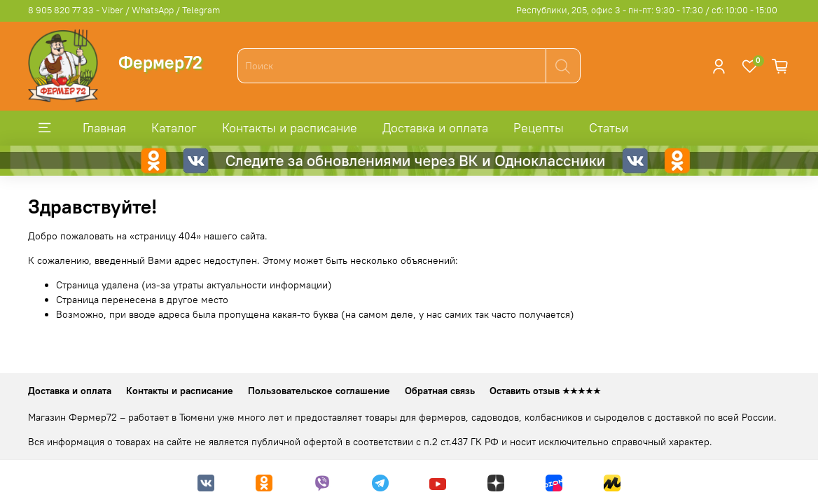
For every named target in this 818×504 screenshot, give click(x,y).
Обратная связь (440, 391)
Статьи (609, 128)
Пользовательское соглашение (319, 391)
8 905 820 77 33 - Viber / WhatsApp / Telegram (124, 10)
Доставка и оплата (435, 128)
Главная (104, 128)
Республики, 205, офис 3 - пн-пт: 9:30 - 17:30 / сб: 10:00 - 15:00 (647, 10)
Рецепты (539, 128)
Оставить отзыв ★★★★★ (545, 391)
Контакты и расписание (290, 128)
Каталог (174, 128)
